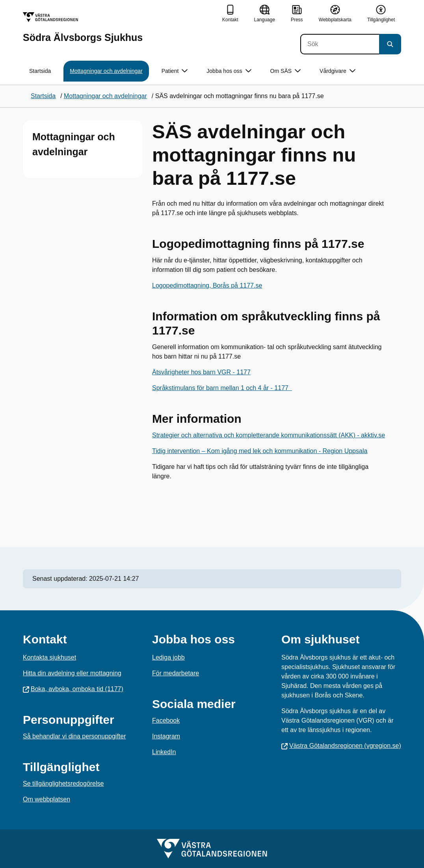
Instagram (166, 736)
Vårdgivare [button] (338, 71)
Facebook (166, 720)
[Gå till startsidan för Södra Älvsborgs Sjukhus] (83, 27)
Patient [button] (175, 71)
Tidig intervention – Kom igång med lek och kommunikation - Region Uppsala (260, 451)
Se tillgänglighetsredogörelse (63, 783)
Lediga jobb (168, 657)
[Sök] (340, 44)
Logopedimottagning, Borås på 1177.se (207, 285)
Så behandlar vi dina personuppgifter (74, 736)
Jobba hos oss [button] (229, 71)
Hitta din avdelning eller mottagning (72, 673)
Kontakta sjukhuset (49, 657)
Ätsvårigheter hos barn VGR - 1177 (201, 372)
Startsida (40, 71)
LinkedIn (164, 752)
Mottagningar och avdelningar (106, 71)
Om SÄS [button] (285, 71)
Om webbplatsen (46, 799)
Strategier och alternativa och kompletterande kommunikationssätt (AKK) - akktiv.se (269, 435)
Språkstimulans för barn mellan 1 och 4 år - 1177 (222, 388)
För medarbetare (176, 673)
